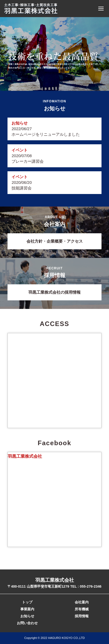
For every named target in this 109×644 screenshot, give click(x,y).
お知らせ (27, 616)
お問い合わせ (27, 623)
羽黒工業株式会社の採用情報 (54, 292)
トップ (27, 602)
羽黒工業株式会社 (25, 456)
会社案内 (82, 602)
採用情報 (82, 616)
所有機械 (82, 609)
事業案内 (27, 609)
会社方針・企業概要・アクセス (55, 241)
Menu (101, 9)
